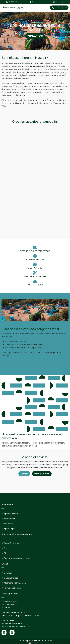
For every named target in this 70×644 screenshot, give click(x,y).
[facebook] (4, 633)
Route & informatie (13, 543)
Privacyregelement (13, 588)
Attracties (9, 524)
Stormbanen (10, 519)
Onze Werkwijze (11, 578)
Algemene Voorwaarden (15, 583)
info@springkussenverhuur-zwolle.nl (25, 616)
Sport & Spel (10, 529)
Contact (8, 573)
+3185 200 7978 (18, 613)
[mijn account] (53, 8)
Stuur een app (58, 2)
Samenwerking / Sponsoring (17, 558)
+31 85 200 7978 (12, 2)
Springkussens (11, 514)
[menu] (66, 8)
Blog (6, 553)
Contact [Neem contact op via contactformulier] (24, 474)
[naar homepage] (13, 8)
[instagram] (12, 633)
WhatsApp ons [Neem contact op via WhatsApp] (35, 36)
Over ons (8, 548)
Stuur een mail (35, 2)
